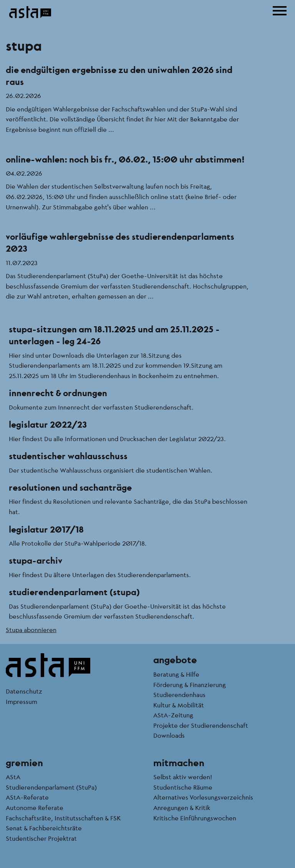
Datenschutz (24, 691)
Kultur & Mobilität (179, 705)
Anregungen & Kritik (182, 807)
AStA (13, 777)
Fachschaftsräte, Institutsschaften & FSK (63, 818)
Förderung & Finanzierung (190, 685)
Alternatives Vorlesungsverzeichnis (203, 797)
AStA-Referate (27, 797)
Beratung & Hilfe (176, 674)
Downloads (169, 735)
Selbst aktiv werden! (183, 777)
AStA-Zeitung (173, 715)
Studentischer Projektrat (41, 838)
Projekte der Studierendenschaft (201, 725)
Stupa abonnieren (31, 630)
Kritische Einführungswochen (195, 818)
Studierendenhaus (179, 695)
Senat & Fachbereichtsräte (44, 828)
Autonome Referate (35, 807)
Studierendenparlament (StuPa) (51, 787)
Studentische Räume (183, 787)
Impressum (22, 701)
